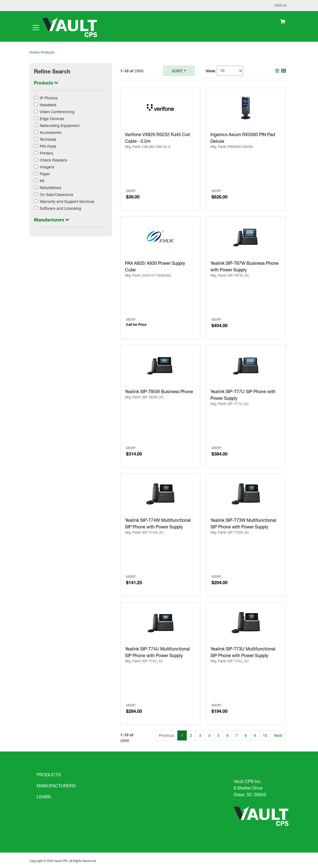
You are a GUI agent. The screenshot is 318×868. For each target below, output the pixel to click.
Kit (42, 181)
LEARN (44, 797)
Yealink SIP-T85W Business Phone (159, 391)
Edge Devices (52, 119)
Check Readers (53, 160)
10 (265, 735)
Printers (46, 153)
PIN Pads (48, 146)
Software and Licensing (60, 208)
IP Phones (49, 98)
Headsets (48, 105)
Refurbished (50, 188)
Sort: (177, 71)
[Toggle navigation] (36, 28)
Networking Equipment (60, 125)
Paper (45, 174)
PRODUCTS (49, 775)
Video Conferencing (57, 112)
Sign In (280, 5)
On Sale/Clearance (57, 194)
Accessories (50, 132)
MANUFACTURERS (56, 786)
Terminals (48, 139)
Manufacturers (50, 220)
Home (34, 52)
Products (48, 52)
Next (278, 735)
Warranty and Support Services (67, 201)
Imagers (47, 167)
